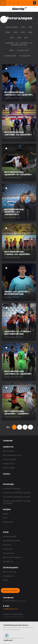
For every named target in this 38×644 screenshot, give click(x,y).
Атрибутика (8, 576)
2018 (11, 50)
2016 (19, 38)
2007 (15, 32)
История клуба (10, 536)
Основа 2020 (10, 56)
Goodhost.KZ (8, 640)
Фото (5, 518)
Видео (6, 514)
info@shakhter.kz (11, 609)
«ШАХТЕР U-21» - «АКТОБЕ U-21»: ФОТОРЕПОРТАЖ (19, 44)
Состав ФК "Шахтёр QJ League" (17, 497)
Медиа (7, 509)
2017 (26, 38)
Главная (8, 441)
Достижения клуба (12, 541)
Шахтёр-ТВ (8, 522)
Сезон (6, 474)
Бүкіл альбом (12, 27)
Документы (8, 561)
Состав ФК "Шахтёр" (12, 488)
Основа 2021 (25, 56)
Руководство (9, 553)
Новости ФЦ (8, 464)
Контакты (7, 545)
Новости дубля (10, 459)
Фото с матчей (9, 572)
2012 (30, 27)
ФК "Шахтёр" (9, 451)
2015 (12, 38)
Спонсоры (8, 549)
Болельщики (10, 568)
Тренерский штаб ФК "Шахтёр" (17, 493)
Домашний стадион (12, 557)
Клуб (6, 532)
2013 (23, 32)
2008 (8, 32)
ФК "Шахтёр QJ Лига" (12, 455)
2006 (30, 32)
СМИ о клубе (9, 468)
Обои (5, 580)
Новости (8, 447)
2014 (23, 27)
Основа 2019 (23, 50)
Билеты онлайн (10, 591)
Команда (8, 484)
